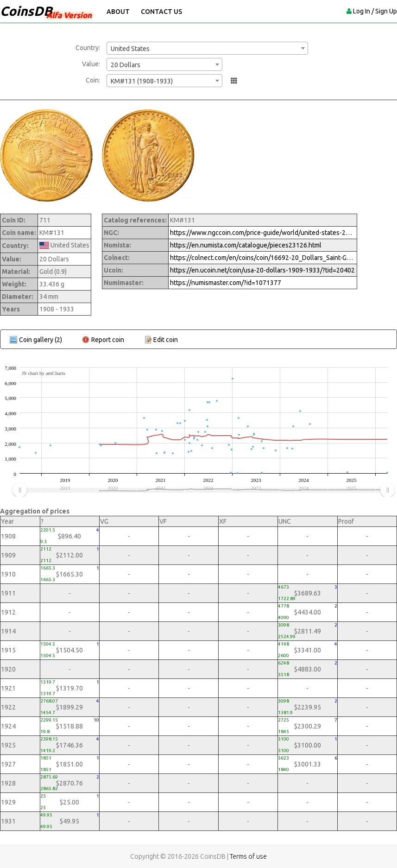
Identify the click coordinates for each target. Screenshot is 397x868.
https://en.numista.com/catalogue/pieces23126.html (246, 245)
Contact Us (161, 12)
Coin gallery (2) (41, 340)
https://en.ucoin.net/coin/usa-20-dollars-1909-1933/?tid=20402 (262, 270)
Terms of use (248, 856)
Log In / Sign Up (375, 11)
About (118, 12)
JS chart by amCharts (44, 373)
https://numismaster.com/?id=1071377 (226, 283)
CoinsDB (26, 11)
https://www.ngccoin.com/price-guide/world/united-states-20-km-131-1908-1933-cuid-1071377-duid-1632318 (263, 233)
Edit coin (166, 340)
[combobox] (207, 48)
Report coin (108, 340)
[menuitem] (203, 490)
